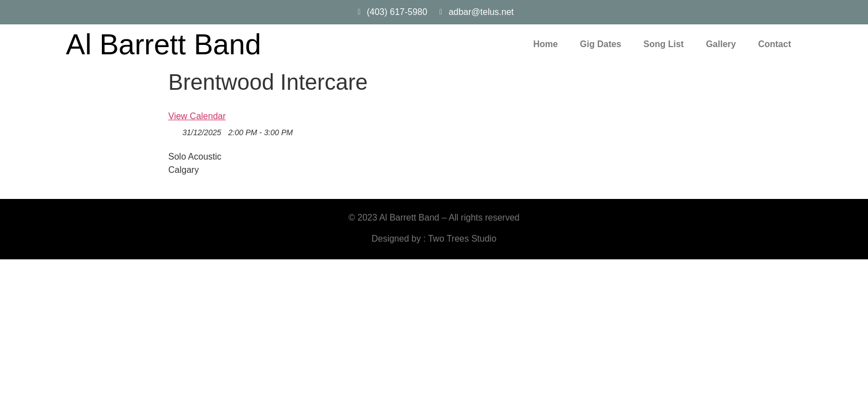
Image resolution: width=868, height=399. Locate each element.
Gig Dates (601, 44)
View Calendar (197, 116)
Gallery (721, 44)
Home (545, 44)
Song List (663, 44)
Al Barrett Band (164, 44)
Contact (774, 44)
